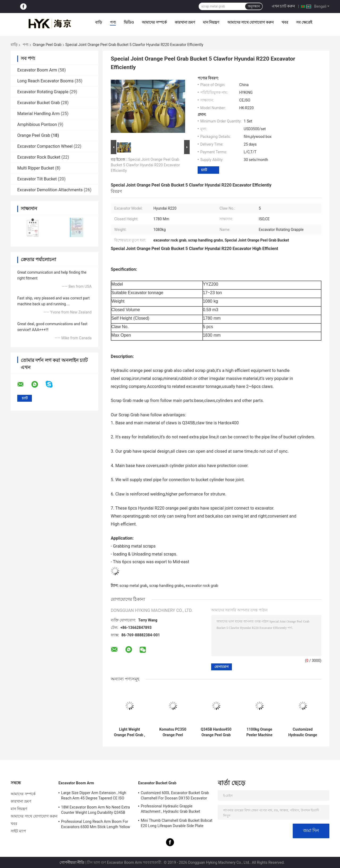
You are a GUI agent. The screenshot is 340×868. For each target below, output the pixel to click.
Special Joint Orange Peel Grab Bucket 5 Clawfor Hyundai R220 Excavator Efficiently (145, 165)
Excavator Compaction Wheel (45, 146)
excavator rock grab (202, 586)
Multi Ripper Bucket (36, 168)
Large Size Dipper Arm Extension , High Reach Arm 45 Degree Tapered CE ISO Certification (94, 796)
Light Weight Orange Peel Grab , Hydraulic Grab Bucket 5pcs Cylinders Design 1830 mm (129, 732)
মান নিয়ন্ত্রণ (211, 22)
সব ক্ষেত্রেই (304, 22)
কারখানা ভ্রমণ (185, 22)
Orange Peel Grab (47, 45)
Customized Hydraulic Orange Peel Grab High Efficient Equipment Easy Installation (303, 732)
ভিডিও (129, 22)
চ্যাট (204, 170)
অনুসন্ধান (254, 6)
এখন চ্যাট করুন (283, 6)
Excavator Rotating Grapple (43, 92)
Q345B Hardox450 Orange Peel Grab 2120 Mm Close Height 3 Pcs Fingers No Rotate (216, 732)
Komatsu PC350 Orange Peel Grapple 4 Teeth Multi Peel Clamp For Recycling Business (173, 732)
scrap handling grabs (167, 586)
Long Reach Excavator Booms (45, 81)
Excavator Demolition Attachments (50, 190)
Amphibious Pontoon (37, 124)
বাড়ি (99, 22)
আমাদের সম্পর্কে (154, 22)
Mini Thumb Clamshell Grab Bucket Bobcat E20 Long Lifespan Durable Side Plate (177, 823)
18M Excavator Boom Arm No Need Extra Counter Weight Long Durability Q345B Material (95, 811)
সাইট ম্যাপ (18, 831)
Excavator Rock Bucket (39, 157)
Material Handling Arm (39, 114)
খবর (285, 22)
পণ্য (113, 22)
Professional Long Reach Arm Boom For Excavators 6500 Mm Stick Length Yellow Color (96, 825)
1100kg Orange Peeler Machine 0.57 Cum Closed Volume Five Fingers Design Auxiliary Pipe (260, 732)
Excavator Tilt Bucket (37, 179)
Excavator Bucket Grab (39, 103)
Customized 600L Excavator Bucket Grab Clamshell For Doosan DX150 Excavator (175, 795)
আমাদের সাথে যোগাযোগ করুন (250, 22)
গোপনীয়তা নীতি (72, 862)
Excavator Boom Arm (37, 70)
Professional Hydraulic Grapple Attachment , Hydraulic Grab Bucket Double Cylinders (170, 810)
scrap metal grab (133, 586)
